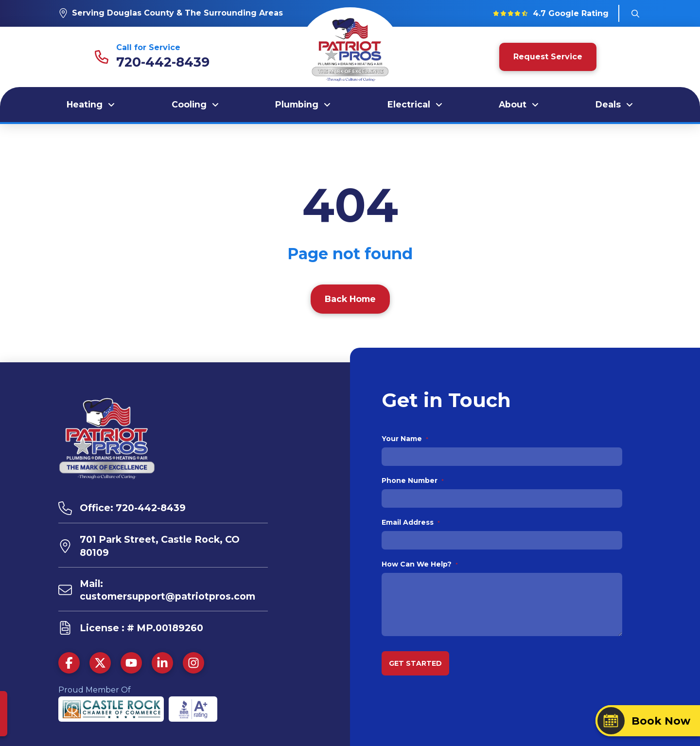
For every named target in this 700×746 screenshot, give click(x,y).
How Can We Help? (420, 564)
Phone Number (413, 480)
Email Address (411, 522)
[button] (635, 14)
